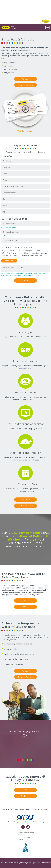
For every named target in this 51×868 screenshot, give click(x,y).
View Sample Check (25, 131)
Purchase (26, 79)
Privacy (46, 809)
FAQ (26, 600)
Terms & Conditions (36, 809)
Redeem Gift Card (8, 809)
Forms (27, 809)
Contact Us (26, 607)
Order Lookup (19, 809)
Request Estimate (25, 85)
